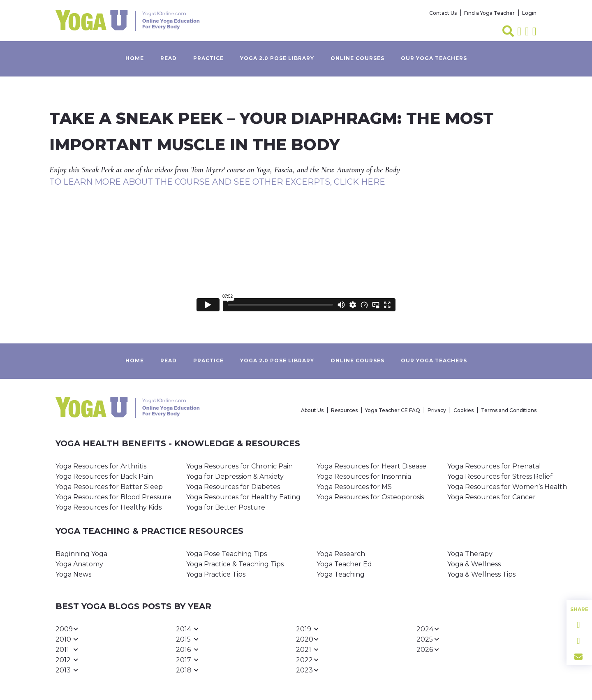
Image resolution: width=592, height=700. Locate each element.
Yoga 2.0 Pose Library (277, 58)
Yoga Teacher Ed (344, 564)
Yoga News (73, 574)
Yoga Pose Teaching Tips (227, 554)
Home (135, 58)
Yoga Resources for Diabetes (233, 487)
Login (529, 13)
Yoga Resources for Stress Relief (500, 476)
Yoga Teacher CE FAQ (393, 410)
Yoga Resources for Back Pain (104, 476)
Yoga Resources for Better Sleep (109, 487)
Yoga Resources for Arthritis (101, 466)
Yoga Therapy (470, 554)
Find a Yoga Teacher (489, 13)
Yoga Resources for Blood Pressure (113, 497)
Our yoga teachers (434, 58)
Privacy (437, 410)
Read (169, 58)
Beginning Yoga (81, 554)
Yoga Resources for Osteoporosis (370, 497)
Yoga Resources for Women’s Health (507, 487)
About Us (312, 410)
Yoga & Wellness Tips (481, 574)
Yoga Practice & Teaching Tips (235, 564)
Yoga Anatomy (79, 564)
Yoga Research (341, 554)
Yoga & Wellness (474, 564)
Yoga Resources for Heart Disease (371, 466)
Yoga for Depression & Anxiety (235, 476)
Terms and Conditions (509, 410)
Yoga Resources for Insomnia (364, 476)
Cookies (464, 410)
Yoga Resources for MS (354, 487)
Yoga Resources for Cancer (491, 497)
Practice (208, 58)
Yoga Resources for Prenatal (494, 466)
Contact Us (443, 13)
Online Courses (357, 58)
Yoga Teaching (341, 574)
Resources (344, 410)
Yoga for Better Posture (226, 507)
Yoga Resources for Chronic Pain (239, 466)
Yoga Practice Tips (216, 574)
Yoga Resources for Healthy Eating (243, 497)
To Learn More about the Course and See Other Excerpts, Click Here (217, 182)
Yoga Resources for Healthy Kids (109, 507)
